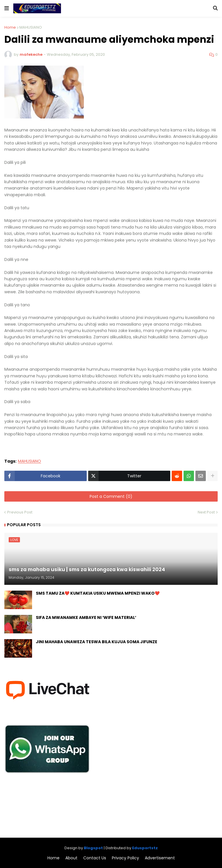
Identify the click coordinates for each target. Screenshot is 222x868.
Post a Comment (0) (111, 496)
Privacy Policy (125, 858)
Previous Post (20, 512)
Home (10, 27)
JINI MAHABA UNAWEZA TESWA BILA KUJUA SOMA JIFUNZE (97, 642)
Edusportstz (145, 848)
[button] (7, 8)
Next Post (206, 512)
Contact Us (95, 858)
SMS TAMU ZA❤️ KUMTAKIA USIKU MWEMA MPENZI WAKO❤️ (98, 593)
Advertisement (160, 858)
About (71, 858)
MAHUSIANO (31, 27)
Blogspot (93, 848)
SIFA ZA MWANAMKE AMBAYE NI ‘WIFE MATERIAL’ (86, 618)
